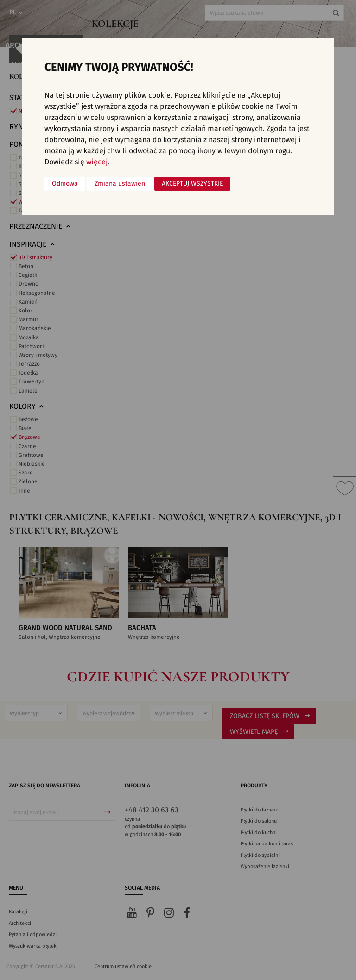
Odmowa (65, 184)
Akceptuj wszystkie (192, 184)
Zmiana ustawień (120, 184)
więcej (97, 162)
